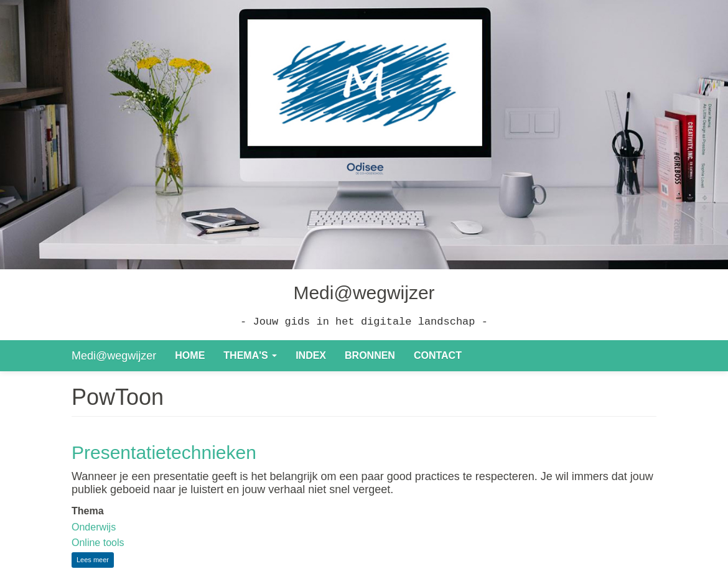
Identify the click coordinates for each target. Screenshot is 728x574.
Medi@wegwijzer (114, 356)
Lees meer (95, 562)
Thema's (250, 355)
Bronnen (370, 355)
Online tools (98, 543)
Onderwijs (94, 527)
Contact (438, 355)
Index (311, 355)
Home (190, 355)
